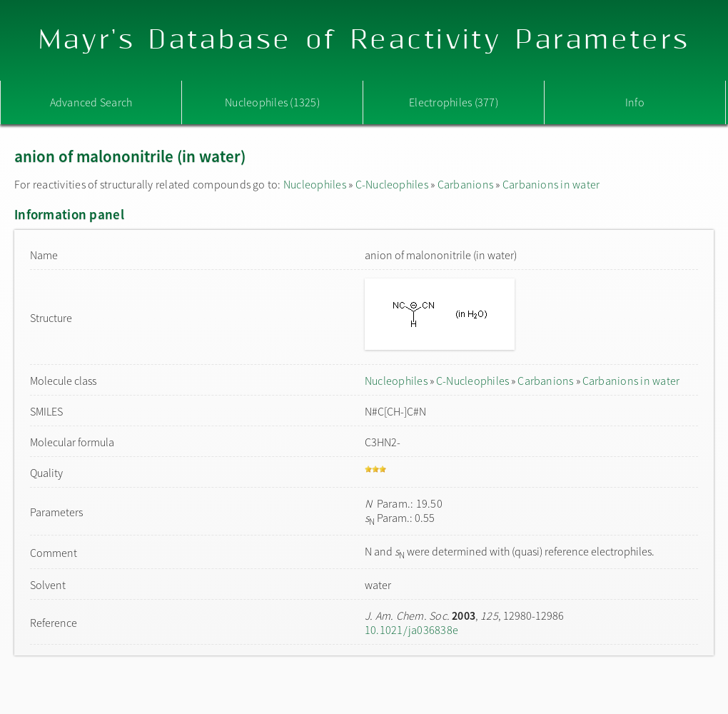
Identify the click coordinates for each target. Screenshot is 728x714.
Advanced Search (91, 102)
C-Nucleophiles (392, 184)
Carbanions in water (551, 184)
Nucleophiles (315, 184)
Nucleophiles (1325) (272, 102)
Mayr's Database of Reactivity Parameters (364, 40)
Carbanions (465, 184)
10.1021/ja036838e (411, 630)
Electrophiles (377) (454, 102)
